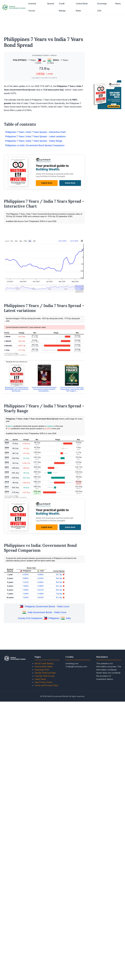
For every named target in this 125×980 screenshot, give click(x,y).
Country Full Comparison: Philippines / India (44, 618)
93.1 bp (59, 586)
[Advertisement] (63, 24)
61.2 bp (59, 597)
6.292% (41, 582)
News (118, 4)
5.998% (41, 575)
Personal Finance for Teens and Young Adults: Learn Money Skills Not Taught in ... (72, 389)
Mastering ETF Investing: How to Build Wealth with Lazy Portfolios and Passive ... (17, 389)
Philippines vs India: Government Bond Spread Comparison (35, 145)
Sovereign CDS (102, 7)
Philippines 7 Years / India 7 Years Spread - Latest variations (35, 136)
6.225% (41, 578)
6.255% (26, 575)
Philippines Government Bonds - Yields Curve (47, 607)
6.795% (41, 594)
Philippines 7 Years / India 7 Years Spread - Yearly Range (34, 141)
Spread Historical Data (45, 673)
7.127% (26, 582)
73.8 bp (59, 594)
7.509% (26, 590)
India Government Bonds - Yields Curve (47, 612)
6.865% (26, 578)
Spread (51, 4)
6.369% (41, 586)
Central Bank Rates (82, 7)
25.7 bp (59, 575)
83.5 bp (59, 582)
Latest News (40, 679)
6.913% (41, 597)
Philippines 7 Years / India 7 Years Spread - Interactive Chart (35, 132)
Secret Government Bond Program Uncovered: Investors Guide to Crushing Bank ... (44, 389)
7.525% (26, 597)
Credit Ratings (62, 7)
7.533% (26, 594)
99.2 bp (59, 590)
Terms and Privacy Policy (46, 685)
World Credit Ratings (44, 663)
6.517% (41, 590)
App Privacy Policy (43, 682)
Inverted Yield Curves (45, 676)
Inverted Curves (32, 7)
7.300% (26, 586)
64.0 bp (59, 578)
